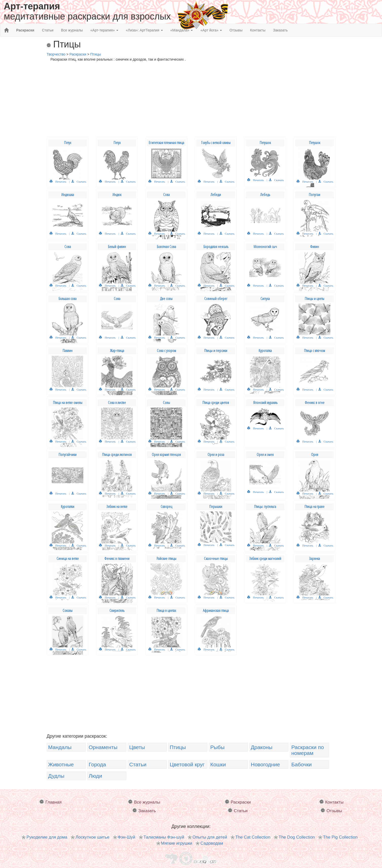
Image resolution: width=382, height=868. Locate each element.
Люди (95, 776)
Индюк (117, 195)
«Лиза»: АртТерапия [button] (144, 30)
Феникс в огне (315, 403)
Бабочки (302, 764)
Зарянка (314, 559)
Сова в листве (117, 403)
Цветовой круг (187, 764)
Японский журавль (265, 403)
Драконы (262, 747)
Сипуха (265, 299)
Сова (166, 195)
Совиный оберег (216, 299)
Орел (315, 455)
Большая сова (68, 299)
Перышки (216, 507)
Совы (166, 403)
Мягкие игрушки (177, 843)
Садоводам (212, 843)
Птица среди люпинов (117, 455)
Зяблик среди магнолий (265, 559)
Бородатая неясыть (216, 247)
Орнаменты (103, 747)
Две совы (166, 299)
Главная (53, 802)
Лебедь (265, 195)
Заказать (280, 30)
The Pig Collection (340, 837)
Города (97, 764)
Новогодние (265, 764)
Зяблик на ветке (117, 507)
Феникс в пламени (117, 559)
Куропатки (68, 507)
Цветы (137, 747)
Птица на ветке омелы (68, 403)
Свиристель (117, 610)
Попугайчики (68, 455)
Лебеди (216, 195)
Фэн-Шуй (127, 837)
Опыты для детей (210, 837)
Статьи (47, 30)
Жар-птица (117, 351)
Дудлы (56, 776)
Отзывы (236, 30)
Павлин (68, 351)
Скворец (166, 507)
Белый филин (117, 247)
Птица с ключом (314, 351)
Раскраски (241, 802)
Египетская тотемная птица (166, 143)
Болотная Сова (166, 247)
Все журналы (72, 30)
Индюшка (68, 195)
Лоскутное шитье (92, 837)
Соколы (68, 610)
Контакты (258, 30)
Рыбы (217, 747)
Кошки (218, 764)
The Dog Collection (297, 837)
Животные (61, 764)
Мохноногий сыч (265, 247)
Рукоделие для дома (47, 837)
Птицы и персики (216, 351)
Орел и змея (265, 455)
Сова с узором (166, 351)
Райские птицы (166, 559)
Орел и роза (216, 455)
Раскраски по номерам (308, 750)
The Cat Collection (253, 837)
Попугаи (314, 195)
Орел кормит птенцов (166, 455)
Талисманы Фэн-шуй (164, 837)
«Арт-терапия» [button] (104, 30)
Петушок (265, 143)
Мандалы (60, 747)
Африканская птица (216, 610)
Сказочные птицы (216, 559)
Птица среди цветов (216, 403)
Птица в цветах (166, 610)
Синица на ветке (68, 559)
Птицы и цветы (314, 299)
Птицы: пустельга (265, 507)
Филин (314, 247)
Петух (68, 143)
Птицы (178, 747)
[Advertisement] (191, 101)
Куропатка (265, 351)
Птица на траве (314, 507)
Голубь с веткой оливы (216, 143)
